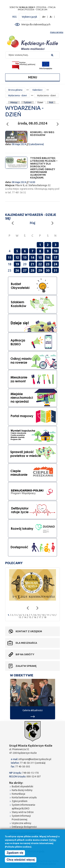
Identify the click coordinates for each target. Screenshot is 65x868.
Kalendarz (38, 90)
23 (48, 264)
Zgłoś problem (20, 801)
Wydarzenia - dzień (18, 95)
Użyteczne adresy (21, 823)
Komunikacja (18, 794)
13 (25, 257)
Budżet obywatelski (22, 786)
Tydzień (27, 102)
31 (55, 270)
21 (32, 264)
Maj (32, 223)
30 (48, 270)
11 (10, 257)
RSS (15, 17)
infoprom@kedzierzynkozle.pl (35, 759)
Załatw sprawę (26, 666)
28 (32, 270)
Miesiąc (14, 102)
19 (17, 264)
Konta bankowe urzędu (24, 797)
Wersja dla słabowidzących (36, 24)
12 (17, 257)
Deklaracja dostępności (24, 827)
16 (48, 257)
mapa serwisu (57, 32)
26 (17, 270)
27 (25, 270)
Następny (59, 123)
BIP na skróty (25, 654)
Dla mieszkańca (26, 643)
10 (55, 251)
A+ (44, 17)
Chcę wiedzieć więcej (21, 860)
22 (40, 264)
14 (32, 257)
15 (40, 257)
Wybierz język (29, 17)
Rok (51, 102)
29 (40, 270)
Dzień (40, 102)
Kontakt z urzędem (29, 631)
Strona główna (15, 90)
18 (45, 617)
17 (55, 257)
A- (51, 17)
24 (55, 264)
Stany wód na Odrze (23, 812)
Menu (33, 77)
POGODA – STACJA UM (36, 10)
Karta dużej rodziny (22, 790)
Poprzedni (8, 123)
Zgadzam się (15, 853)
